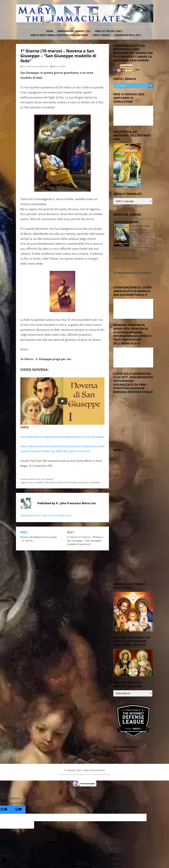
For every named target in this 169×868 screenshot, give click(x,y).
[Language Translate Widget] (133, 201)
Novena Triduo (34, 479)
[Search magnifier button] (151, 86)
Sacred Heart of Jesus (129, 511)
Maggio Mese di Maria (129, 486)
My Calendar (124, 553)
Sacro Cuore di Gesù (128, 505)
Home (50, 31)
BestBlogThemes (83, 774)
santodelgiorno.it (145, 248)
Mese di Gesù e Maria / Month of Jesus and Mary (59, 35)
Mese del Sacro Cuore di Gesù (134, 499)
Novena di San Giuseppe (67, 482)
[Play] (62, 401)
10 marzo (31, 482)
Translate (135, 206)
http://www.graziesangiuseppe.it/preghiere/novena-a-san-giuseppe (62, 437)
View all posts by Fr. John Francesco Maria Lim (46, 515)
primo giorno (83, 482)
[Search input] (132, 86)
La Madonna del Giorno (132, 273)
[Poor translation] (18, 810)
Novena (52, 482)
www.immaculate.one (94, 770)
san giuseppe (94, 482)
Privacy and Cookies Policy (132, 534)
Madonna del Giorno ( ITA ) (74, 31)
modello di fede (42, 482)
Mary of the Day (126, 258)
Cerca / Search (101, 35)
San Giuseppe (47, 479)
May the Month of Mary (130, 492)
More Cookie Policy (131, 546)
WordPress (106, 774)
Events (124, 559)
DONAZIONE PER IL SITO (128, 35)
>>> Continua (148, 245)
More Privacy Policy (131, 540)
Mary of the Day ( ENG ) (109, 31)
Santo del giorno (126, 221)
